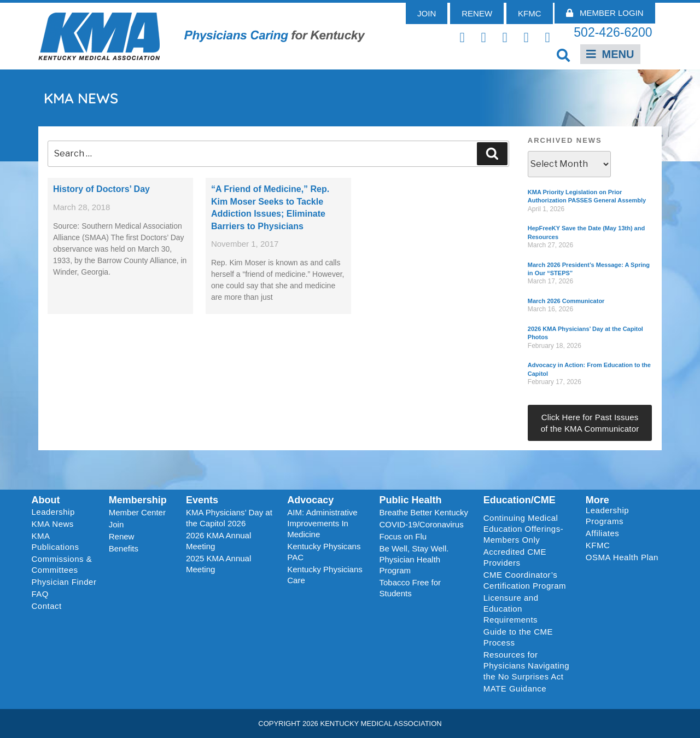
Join (116, 524)
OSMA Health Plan (622, 557)
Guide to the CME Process (518, 637)
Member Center (137, 512)
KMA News (53, 524)
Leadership (56, 512)
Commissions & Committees (62, 564)
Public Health (410, 500)
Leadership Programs (624, 516)
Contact (47, 606)
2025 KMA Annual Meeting (218, 564)
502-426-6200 (613, 32)
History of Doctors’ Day (101, 189)
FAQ (40, 594)
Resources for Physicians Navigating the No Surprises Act (526, 666)
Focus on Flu (403, 536)
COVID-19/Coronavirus (421, 524)
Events (202, 500)
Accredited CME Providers (515, 557)
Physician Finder (64, 582)
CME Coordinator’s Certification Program (525, 580)
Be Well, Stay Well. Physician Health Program (414, 559)
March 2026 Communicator (566, 301)
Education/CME (520, 500)
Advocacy (310, 500)
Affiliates (605, 533)
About (46, 500)
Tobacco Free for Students (410, 588)
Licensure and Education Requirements (511, 609)
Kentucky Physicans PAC (324, 552)
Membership (138, 500)
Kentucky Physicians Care (325, 575)
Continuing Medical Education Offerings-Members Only (523, 529)
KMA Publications (56, 541)
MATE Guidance (515, 688)
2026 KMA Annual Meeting (218, 541)
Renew (122, 536)
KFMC (598, 545)
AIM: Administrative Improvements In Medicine (322, 523)
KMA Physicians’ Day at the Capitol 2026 (229, 518)
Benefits (124, 548)
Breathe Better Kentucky (424, 512)
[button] (564, 55)
